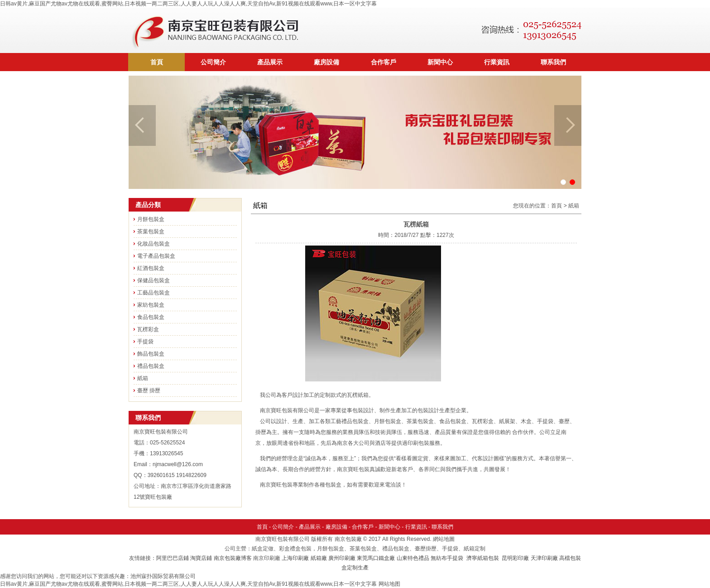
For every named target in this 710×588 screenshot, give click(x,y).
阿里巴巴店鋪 (173, 558)
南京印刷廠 (267, 558)
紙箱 (143, 378)
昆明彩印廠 (515, 558)
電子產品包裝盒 (156, 256)
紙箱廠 (319, 558)
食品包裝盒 (151, 317)
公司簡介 (213, 62)
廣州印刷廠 (342, 558)
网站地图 (389, 584)
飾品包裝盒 (151, 354)
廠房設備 (326, 62)
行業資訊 (497, 62)
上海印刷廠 (295, 558)
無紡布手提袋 (447, 558)
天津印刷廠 (544, 558)
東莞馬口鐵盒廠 (376, 558)
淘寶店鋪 (201, 558)
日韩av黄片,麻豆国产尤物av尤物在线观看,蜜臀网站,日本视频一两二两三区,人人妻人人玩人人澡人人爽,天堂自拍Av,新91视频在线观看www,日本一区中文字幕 (188, 4)
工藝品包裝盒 (154, 293)
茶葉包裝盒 (151, 231)
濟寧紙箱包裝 (483, 558)
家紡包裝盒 (151, 305)
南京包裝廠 (348, 539)
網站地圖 (444, 539)
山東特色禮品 (413, 558)
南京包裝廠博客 (233, 558)
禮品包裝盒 (151, 366)
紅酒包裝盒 (151, 268)
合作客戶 (384, 62)
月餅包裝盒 (151, 219)
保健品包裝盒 (154, 280)
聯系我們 (553, 62)
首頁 (157, 62)
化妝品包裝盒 (154, 244)
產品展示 (270, 62)
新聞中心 (440, 62)
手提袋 (145, 342)
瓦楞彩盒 (148, 329)
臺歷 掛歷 (149, 390)
